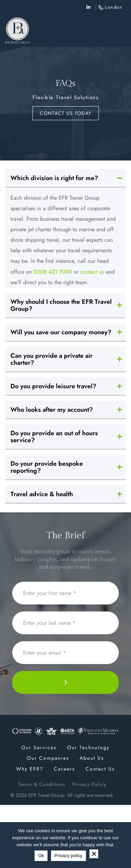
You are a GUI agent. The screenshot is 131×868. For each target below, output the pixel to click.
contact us (92, 272)
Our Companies (48, 758)
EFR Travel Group (46, 795)
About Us (92, 758)
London (114, 7)
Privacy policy (68, 856)
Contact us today (66, 113)
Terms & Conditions (42, 784)
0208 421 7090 (53, 272)
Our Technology (88, 747)
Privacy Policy (89, 784)
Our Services (39, 747)
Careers (64, 769)
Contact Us (100, 769)
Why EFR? (30, 769)
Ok (41, 856)
